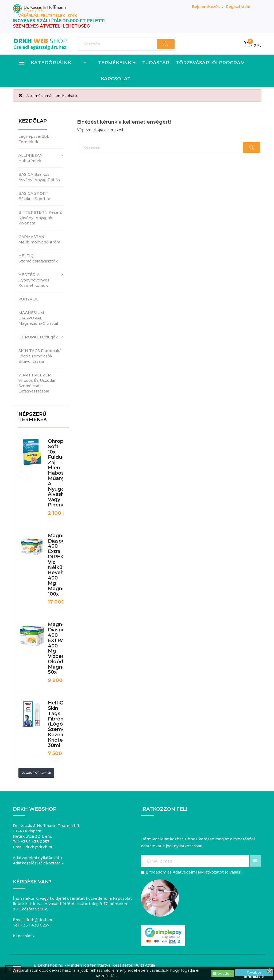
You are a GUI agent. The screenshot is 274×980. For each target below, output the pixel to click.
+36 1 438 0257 (35, 842)
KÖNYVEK (28, 299)
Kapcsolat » (24, 936)
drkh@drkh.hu (39, 847)
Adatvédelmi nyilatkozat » (38, 858)
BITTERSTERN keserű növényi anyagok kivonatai (40, 218)
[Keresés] (126, 44)
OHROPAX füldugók (38, 337)
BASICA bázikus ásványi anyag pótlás (39, 177)
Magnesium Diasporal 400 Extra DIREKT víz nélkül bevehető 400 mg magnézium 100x (63, 565)
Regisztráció (238, 7)
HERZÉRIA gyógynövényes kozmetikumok (34, 280)
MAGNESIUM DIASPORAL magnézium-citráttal (38, 318)
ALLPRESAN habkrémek (31, 158)
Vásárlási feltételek (42, 16)
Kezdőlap (33, 121)
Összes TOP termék (36, 773)
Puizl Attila (145, 965)
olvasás (233, 872)
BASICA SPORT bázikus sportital (35, 196)
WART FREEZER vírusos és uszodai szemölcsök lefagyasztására (37, 383)
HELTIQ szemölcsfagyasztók (38, 258)
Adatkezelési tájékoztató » (38, 863)
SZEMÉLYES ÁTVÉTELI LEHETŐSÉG (51, 26)
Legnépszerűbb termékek (34, 139)
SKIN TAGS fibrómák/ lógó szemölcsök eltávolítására (40, 356)
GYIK (72, 16)
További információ (254, 973)
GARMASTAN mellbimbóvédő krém (39, 239)
